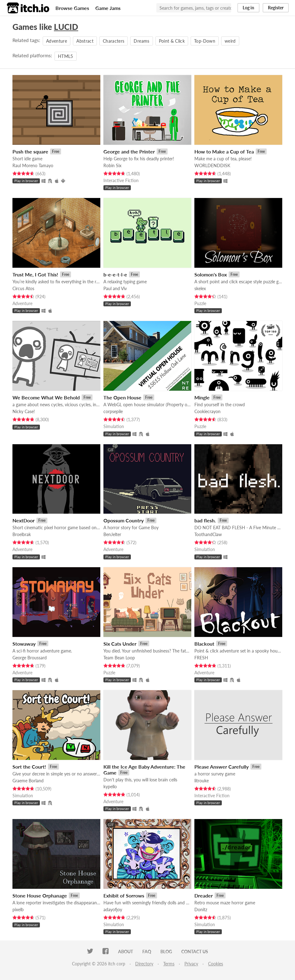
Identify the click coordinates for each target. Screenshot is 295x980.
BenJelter (112, 534)
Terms (169, 964)
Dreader (204, 895)
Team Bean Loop (119, 658)
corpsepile (113, 411)
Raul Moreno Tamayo (33, 165)
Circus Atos (23, 288)
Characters (114, 41)
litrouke (202, 781)
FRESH (201, 658)
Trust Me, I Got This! (35, 274)
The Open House (122, 397)
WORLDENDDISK (212, 165)
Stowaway (24, 644)
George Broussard (30, 658)
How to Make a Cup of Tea (224, 151)
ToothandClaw (208, 534)
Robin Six (112, 165)
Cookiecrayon (207, 411)
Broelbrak (22, 534)
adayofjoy (113, 909)
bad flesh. (205, 520)
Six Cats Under (120, 644)
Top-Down (205, 41)
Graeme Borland (28, 781)
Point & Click (172, 41)
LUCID (66, 27)
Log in (248, 8)
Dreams (141, 41)
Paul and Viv (115, 288)
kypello (110, 787)
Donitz (201, 909)
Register (276, 8)
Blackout (204, 644)
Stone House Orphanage (40, 895)
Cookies (216, 964)
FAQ (147, 952)
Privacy (191, 964)
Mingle (202, 397)
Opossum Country (124, 520)
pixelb (18, 909)
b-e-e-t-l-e (115, 274)
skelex (200, 288)
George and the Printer (129, 151)
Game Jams (108, 8)
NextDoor (24, 520)
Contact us (195, 952)
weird (230, 41)
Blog (166, 952)
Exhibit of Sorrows (124, 895)
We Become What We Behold (46, 397)
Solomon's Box (211, 274)
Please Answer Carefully (221, 767)
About (126, 952)
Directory (144, 964)
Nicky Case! (24, 411)
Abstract (85, 41)
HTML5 (66, 56)
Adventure (57, 41)
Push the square (30, 151)
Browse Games (72, 8)
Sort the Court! (29, 767)
